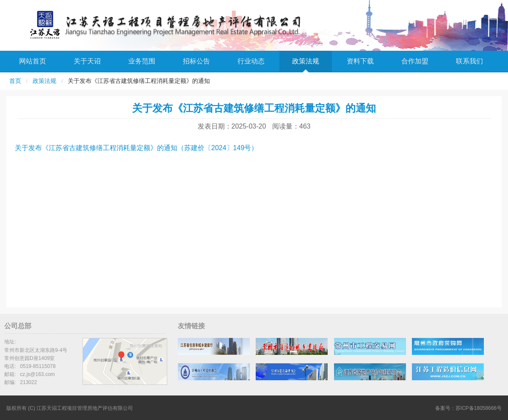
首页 (15, 81)
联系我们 (469, 61)
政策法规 (306, 61)
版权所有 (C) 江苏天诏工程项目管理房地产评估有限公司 (70, 408)
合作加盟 (415, 61)
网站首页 (33, 61)
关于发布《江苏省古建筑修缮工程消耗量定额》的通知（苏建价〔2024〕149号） (136, 148)
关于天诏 (87, 61)
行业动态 (251, 61)
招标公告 (196, 61)
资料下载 (360, 61)
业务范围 (142, 61)
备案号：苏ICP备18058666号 (468, 408)
